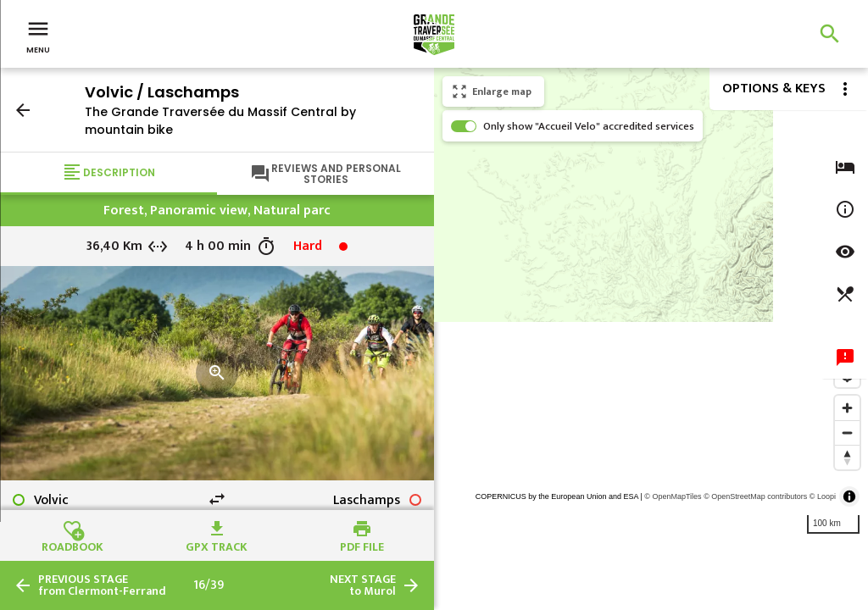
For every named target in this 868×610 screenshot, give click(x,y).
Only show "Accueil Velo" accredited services (589, 126)
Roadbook (72, 545)
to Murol (363, 585)
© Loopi (823, 496)
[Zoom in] (847, 408)
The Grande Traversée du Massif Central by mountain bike (220, 121)
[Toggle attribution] (849, 496)
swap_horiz (217, 499)
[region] (651, 339)
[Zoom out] (847, 433)
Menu (38, 36)
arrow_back (23, 110)
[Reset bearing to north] (847, 457)
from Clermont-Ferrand (102, 585)
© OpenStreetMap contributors (755, 496)
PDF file (362, 545)
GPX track (217, 545)
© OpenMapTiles (673, 496)
